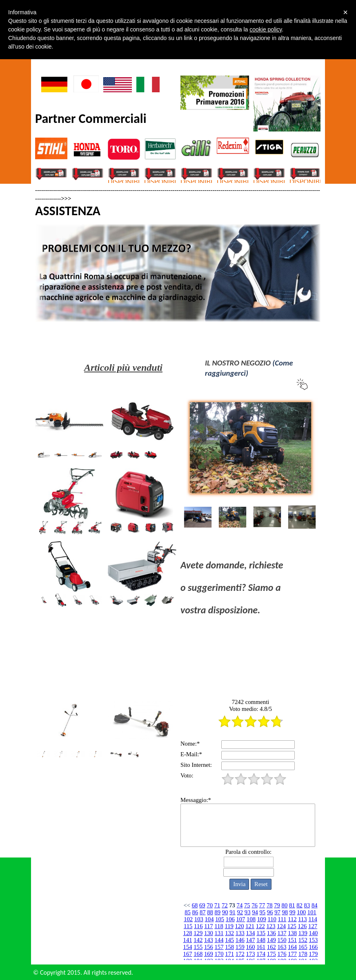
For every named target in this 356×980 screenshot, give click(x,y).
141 (188, 940)
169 (209, 954)
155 (198, 947)
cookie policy (266, 29)
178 (303, 954)
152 (303, 940)
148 (261, 940)
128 (188, 933)
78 (270, 905)
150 (282, 940)
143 (209, 940)
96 (270, 912)
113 (302, 919)
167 (188, 954)
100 (301, 912)
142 (198, 940)
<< (187, 905)
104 (209, 919)
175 (271, 954)
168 (198, 954)
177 (292, 954)
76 (255, 905)
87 (203, 912)
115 (188, 926)
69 (202, 905)
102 (188, 919)
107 (240, 919)
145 (229, 940)
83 (307, 905)
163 (282, 947)
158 (229, 947)
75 (247, 905)
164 (292, 947)
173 (251, 954)
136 (271, 933)
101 (312, 912)
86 (195, 912)
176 (282, 954)
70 (210, 905)
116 (198, 926)
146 (240, 940)
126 (302, 926)
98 (285, 912)
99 (293, 912)
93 (248, 912)
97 (277, 912)
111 (282, 919)
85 (188, 912)
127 (313, 926)
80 (285, 905)
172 (240, 954)
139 (303, 933)
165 (303, 947)
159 (240, 947)
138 (292, 933)
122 (260, 926)
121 (250, 926)
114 (313, 919)
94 (255, 912)
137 (282, 933)
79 (277, 905)
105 (220, 919)
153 (313, 940)
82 (299, 905)
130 (209, 933)
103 (199, 919)
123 (271, 926)
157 (219, 947)
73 (232, 905)
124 (281, 926)
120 (240, 926)
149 (271, 940)
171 (229, 954)
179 (313, 954)
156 (209, 947)
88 (210, 912)
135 (261, 933)
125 (292, 926)
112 (292, 919)
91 (233, 912)
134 (251, 933)
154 (188, 947)
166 (313, 947)
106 (230, 919)
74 (240, 905)
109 (262, 919)
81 (292, 905)
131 (219, 933)
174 (261, 954)
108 (251, 919)
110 (272, 919)
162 (271, 947)
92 (240, 912)
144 (219, 940)
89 (218, 912)
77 (262, 905)
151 (292, 940)
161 (261, 947)
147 (251, 940)
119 (229, 926)
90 (225, 912)
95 (263, 912)
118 (219, 926)
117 (208, 926)
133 (240, 933)
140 (313, 933)
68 (195, 905)
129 (198, 933)
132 (229, 933)
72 (225, 905)
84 (315, 905)
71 (217, 905)
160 (251, 947)
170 (219, 954)
